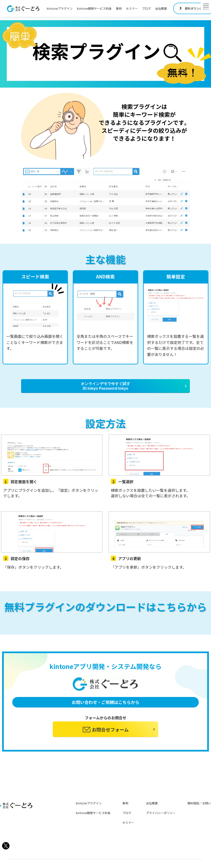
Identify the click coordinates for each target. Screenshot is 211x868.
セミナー (132, 8)
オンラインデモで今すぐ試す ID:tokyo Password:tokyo (105, 386)
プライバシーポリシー (161, 813)
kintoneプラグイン (60, 8)
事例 (119, 8)
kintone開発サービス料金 (94, 8)
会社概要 (161, 8)
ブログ (146, 8)
